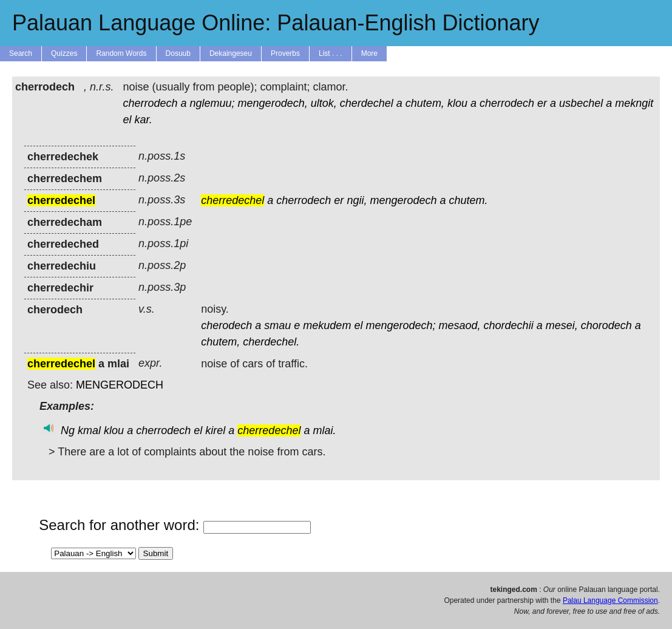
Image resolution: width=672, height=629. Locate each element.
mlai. (324, 430)
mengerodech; (400, 325)
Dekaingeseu (231, 53)
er (542, 103)
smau (277, 325)
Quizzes (64, 53)
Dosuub (178, 53)
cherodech (226, 325)
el (127, 120)
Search (21, 53)
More (369, 53)
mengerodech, (273, 103)
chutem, (425, 103)
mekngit (634, 103)
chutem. (469, 200)
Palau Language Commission (610, 600)
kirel (215, 430)
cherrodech (150, 103)
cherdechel (367, 103)
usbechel (581, 103)
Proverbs (285, 53)
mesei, (562, 325)
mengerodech (403, 200)
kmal (89, 430)
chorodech (606, 325)
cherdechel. (271, 342)
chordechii (509, 325)
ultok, (324, 103)
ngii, (357, 200)
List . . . (331, 53)
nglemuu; (212, 103)
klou (457, 103)
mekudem (327, 325)
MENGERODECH (120, 385)
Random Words (121, 53)
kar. (143, 120)
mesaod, (460, 325)
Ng (68, 430)
